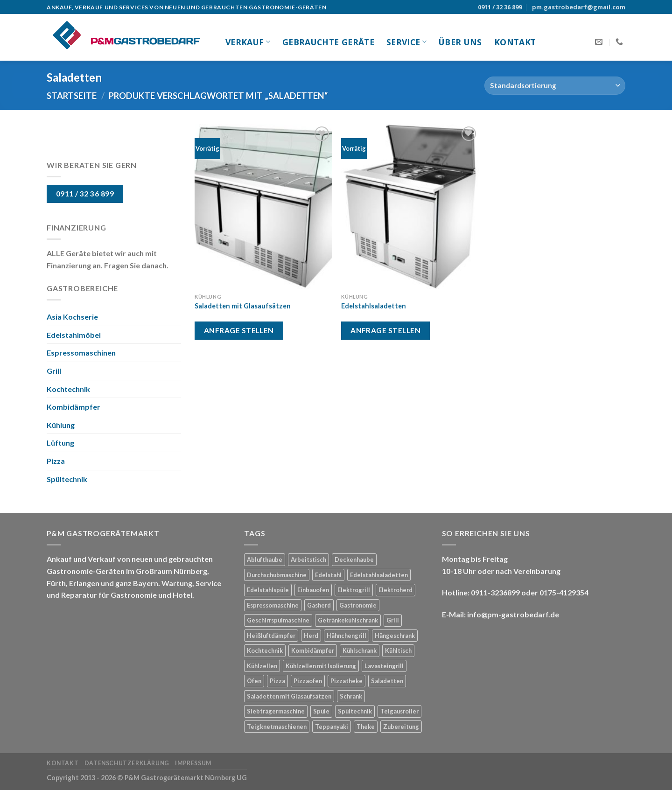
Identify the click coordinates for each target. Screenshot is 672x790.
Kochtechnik (68, 389)
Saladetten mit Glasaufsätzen (243, 306)
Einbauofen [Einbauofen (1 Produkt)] (313, 590)
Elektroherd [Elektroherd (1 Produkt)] (395, 590)
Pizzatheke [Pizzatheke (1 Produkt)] (346, 681)
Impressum (193, 763)
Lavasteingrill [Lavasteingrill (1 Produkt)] (384, 666)
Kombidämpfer (73, 407)
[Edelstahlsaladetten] (410, 206)
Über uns (460, 42)
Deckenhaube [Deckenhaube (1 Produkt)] (354, 559)
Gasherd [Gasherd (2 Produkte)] (319, 605)
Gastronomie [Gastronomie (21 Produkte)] (358, 605)
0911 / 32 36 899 (500, 7)
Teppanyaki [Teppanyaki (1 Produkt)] (332, 727)
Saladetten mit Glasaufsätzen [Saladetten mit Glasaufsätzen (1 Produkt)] (289, 696)
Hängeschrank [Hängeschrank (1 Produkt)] (395, 636)
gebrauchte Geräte (328, 42)
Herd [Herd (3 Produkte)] (311, 636)
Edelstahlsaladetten (374, 306)
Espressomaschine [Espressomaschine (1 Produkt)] (273, 605)
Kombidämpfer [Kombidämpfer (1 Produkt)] (313, 650)
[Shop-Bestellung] (555, 86)
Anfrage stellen (239, 330)
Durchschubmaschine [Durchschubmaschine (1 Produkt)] (277, 575)
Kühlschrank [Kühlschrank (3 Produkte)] (360, 650)
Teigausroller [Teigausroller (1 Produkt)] (399, 711)
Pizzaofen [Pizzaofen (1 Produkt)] (308, 681)
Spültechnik (67, 479)
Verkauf (248, 42)
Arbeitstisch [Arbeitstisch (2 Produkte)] (308, 559)
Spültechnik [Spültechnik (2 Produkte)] (355, 711)
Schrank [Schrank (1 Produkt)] (351, 696)
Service (406, 42)
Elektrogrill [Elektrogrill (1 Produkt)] (354, 590)
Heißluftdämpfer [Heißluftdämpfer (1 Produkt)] (271, 636)
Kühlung (61, 425)
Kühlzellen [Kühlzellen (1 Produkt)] (262, 666)
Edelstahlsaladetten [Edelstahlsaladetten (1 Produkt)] (379, 575)
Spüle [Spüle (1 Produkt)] (321, 711)
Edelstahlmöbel (74, 335)
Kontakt (515, 42)
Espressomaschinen (81, 353)
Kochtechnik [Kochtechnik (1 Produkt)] (265, 650)
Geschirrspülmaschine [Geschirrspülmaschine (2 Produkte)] (278, 620)
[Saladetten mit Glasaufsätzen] (263, 206)
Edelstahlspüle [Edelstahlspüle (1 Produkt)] (268, 590)
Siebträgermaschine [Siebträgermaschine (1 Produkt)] (276, 711)
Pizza (56, 461)
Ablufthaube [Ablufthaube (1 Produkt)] (265, 559)
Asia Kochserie (72, 317)
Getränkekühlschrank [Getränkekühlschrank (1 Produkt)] (348, 620)
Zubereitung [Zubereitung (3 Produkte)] (401, 727)
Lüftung (60, 443)
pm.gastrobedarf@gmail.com (579, 7)
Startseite (72, 96)
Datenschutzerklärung (127, 763)
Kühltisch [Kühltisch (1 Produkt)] (398, 650)
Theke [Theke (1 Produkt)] (366, 727)
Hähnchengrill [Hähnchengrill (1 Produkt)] (346, 636)
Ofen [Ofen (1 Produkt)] (254, 681)
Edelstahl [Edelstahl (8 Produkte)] (328, 575)
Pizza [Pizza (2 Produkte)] (277, 681)
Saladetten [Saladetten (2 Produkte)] (387, 681)
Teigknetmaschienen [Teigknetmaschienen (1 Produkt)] (277, 727)
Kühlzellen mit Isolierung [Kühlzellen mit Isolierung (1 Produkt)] (321, 666)
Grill (54, 371)
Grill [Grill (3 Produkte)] (393, 620)
